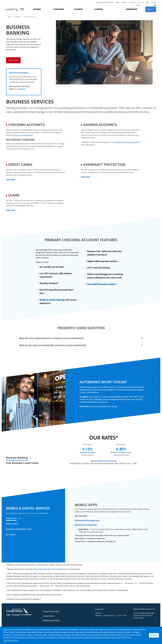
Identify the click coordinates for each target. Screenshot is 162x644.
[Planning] (78, 9)
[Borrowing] (59, 9)
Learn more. (11, 210)
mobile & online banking (23, 135)
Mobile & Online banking (52, 300)
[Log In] (151, 9)
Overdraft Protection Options (102, 284)
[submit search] (155, 5)
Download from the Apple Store (87, 521)
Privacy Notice (49, 616)
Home (9, 17)
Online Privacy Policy (51, 611)
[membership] (132, 9)
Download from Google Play (86, 525)
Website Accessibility (51, 620)
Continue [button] (154, 635)
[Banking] (37, 9)
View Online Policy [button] (11, 641)
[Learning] (99, 9)
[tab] (24, 458)
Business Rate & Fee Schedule (126, 142)
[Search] (146, 5)
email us (22, 89)
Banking (18, 17)
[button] (81, 338)
